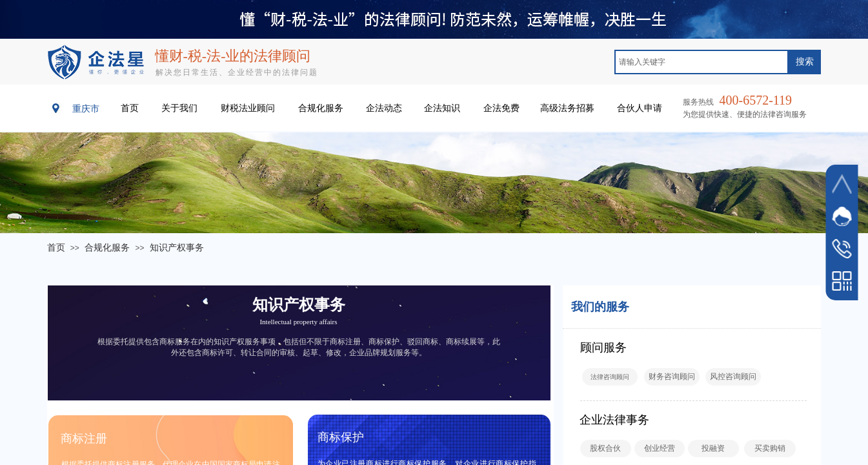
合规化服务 (107, 248)
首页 (56, 248)
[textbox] (701, 62)
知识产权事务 (177, 248)
